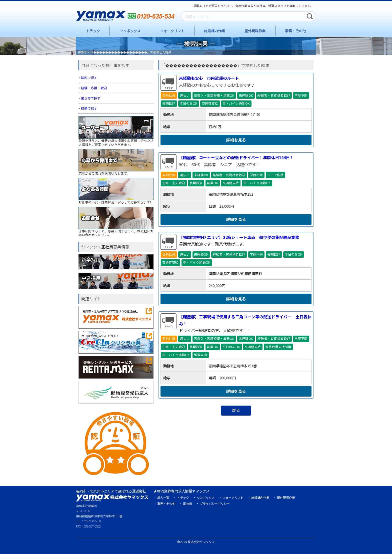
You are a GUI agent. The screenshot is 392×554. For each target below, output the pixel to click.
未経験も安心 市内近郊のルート (209, 78)
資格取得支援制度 (278, 347)
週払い (185, 95)
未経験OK (246, 95)
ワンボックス (130, 31)
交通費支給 (210, 103)
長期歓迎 (169, 103)
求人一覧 (163, 497)
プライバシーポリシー (215, 503)
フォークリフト (172, 31)
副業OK (212, 183)
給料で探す (89, 78)
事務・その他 (295, 31)
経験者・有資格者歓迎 (274, 95)
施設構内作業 (214, 31)
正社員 (187, 503)
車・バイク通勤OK (236, 103)
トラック (93, 31)
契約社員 (169, 95)
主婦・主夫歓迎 (174, 183)
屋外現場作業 (255, 31)
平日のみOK (188, 103)
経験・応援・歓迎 (94, 88)
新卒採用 (91, 259)
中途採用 (91, 278)
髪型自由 (200, 355)
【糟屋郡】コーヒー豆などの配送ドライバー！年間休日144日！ (236, 158)
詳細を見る (236, 140)
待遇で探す (89, 108)
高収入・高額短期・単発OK (214, 95)
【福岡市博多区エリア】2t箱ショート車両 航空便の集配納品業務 (239, 237)
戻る (236, 411)
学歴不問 (301, 95)
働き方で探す (91, 98)
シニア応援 (275, 175)
